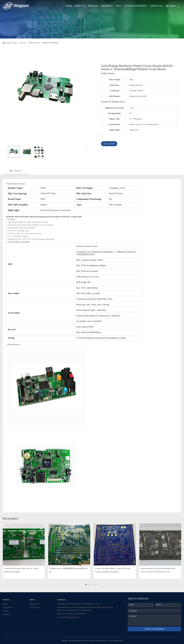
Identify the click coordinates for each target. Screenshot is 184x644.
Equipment (107, 6)
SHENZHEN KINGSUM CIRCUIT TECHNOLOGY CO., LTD (78, 604)
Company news (35, 604)
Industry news (35, 607)
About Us (80, 6)
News (119, 6)
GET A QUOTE (109, 144)
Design (5, 604)
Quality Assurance (136, 6)
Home (69, 6)
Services (93, 6)
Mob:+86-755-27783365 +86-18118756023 (72, 614)
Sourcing (6, 611)
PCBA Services (34, 43)
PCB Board (7, 615)
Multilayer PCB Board (51, 43)
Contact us (61, 600)
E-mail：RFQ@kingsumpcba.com (69, 617)
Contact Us (156, 6)
